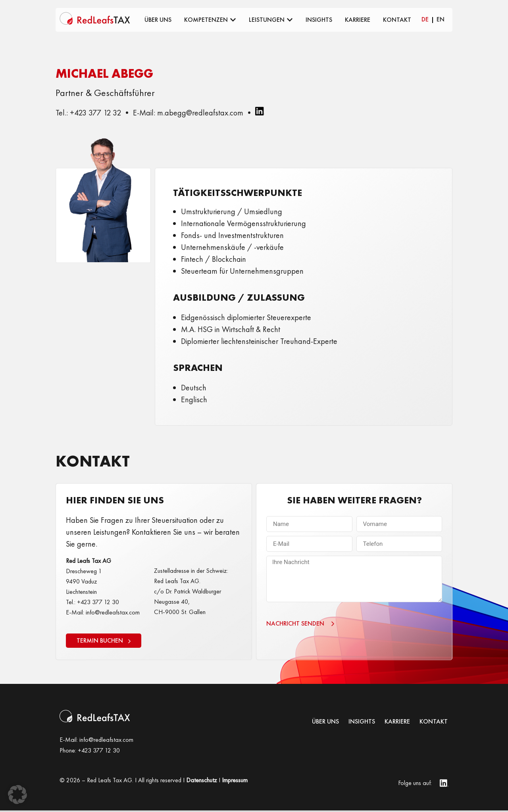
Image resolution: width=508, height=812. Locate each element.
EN (441, 19)
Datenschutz (202, 782)
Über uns (325, 723)
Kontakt (434, 723)
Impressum (235, 782)
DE (425, 19)
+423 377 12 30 (99, 752)
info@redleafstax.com (106, 741)
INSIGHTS (362, 723)
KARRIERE (397, 723)
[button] (17, 795)
